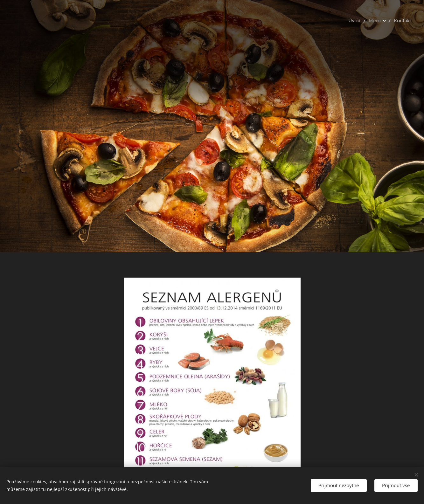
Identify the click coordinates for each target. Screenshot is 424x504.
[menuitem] (358, 21)
